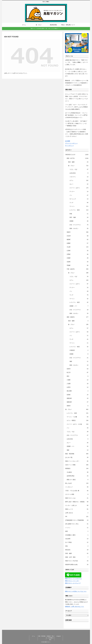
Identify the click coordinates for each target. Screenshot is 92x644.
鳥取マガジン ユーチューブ (73, 583)
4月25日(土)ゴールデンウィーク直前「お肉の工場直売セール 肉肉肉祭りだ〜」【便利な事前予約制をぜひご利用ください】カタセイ (77, 133)
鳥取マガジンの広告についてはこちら (76, 591)
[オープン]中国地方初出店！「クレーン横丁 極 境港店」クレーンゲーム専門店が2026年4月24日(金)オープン (76, 115)
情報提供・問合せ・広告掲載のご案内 (50, 638)
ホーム (33, 636)
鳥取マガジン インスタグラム (73, 579)
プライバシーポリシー (71, 143)
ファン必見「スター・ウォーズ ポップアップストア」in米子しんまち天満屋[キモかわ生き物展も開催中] (77, 107)
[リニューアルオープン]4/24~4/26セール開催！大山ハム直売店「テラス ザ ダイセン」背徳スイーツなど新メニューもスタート (77, 98)
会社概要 (68, 141)
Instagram (59, 636)
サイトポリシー (69, 146)
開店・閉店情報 (42, 636)
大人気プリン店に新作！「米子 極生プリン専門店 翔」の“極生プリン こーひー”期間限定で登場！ (76, 123)
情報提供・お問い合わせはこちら (74, 607)
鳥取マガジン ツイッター (72, 581)
